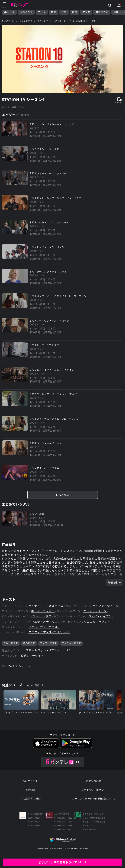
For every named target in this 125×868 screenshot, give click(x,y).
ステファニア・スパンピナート (49, 634)
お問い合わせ (94, 783)
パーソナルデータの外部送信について (94, 800)
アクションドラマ (71, 645)
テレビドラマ (11, 645)
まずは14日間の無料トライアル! (62, 862)
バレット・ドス (41, 618)
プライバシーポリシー (94, 792)
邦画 (74, 12)
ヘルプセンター (31, 783)
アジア (86, 12)
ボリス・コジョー (43, 613)
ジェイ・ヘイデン (100, 618)
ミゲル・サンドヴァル (43, 629)
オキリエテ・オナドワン (42, 624)
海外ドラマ (102, 12)
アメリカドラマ (48, 645)
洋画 (64, 12)
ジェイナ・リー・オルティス (45, 608)
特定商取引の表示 (31, 800)
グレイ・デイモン (95, 613)
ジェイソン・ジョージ (105, 608)
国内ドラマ (26, 12)
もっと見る (62, 496)
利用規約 (31, 792)
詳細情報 (114, 584)
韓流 (54, 12)
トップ (9, 12)
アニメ (42, 12)
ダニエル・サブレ (96, 624)
